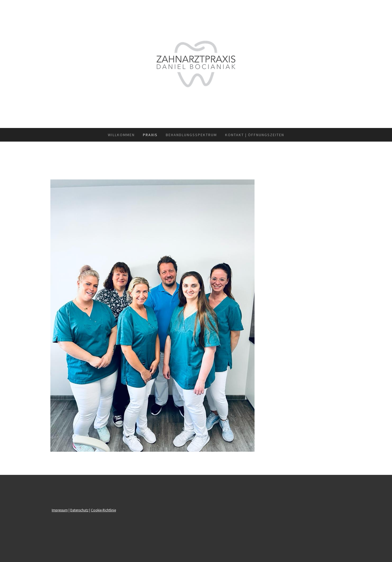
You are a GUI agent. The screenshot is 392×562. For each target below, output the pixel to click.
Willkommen (121, 135)
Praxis (150, 135)
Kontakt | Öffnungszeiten (255, 135)
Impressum (60, 510)
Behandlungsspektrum (191, 135)
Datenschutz (79, 510)
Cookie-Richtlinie (103, 510)
